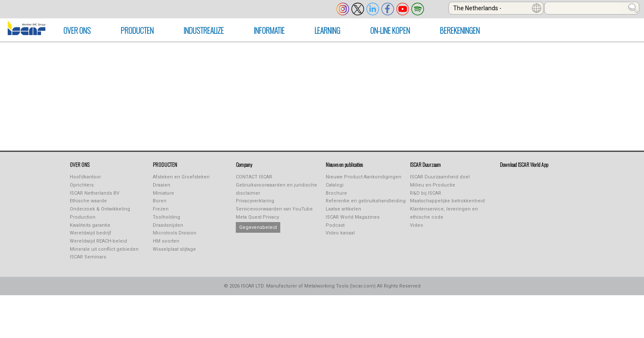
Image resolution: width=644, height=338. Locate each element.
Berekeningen (460, 30)
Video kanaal (340, 233)
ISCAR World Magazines (353, 217)
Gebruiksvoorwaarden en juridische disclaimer (276, 189)
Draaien (162, 185)
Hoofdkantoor (85, 177)
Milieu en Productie (433, 185)
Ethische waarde (88, 201)
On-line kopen (390, 30)
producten (137, 30)
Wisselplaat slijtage (174, 249)
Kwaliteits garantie (90, 225)
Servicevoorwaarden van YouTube (274, 209)
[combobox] (496, 8)
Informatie (269, 30)
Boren (160, 201)
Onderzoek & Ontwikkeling (100, 209)
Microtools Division (175, 233)
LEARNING (327, 30)
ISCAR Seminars (88, 257)
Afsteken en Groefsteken (181, 177)
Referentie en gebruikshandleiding (366, 201)
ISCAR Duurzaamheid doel (440, 177)
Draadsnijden (168, 225)
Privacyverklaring (255, 201)
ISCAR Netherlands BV (95, 193)
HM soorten (166, 241)
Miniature (163, 193)
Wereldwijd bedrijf (91, 233)
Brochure (336, 193)
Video (417, 225)
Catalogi (335, 185)
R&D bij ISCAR (426, 193)
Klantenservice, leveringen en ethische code (444, 213)
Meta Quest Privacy (257, 217)
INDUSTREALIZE (204, 30)
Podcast (335, 225)
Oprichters (82, 185)
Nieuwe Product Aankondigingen (364, 177)
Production (83, 217)
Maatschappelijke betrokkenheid (447, 201)
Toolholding (166, 217)
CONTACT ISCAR (254, 177)
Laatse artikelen (343, 209)
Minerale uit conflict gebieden (104, 249)
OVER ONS (77, 30)
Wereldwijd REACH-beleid (98, 241)
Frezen (161, 209)
